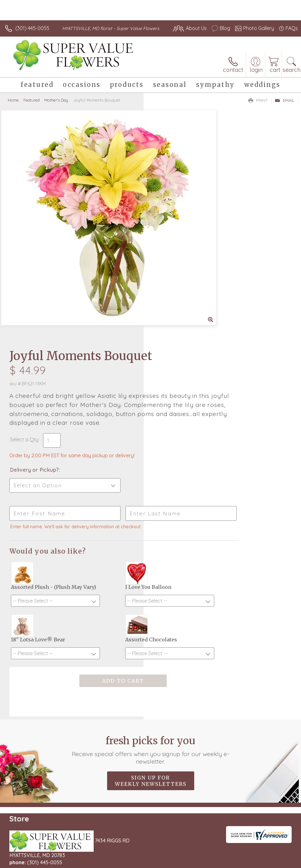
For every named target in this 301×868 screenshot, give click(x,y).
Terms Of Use (155, 861)
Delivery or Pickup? (178, 254)
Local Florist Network (236, 861)
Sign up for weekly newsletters (151, 625)
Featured (32, 106)
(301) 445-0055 (32, 28)
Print (258, 107)
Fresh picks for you (151, 594)
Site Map (275, 861)
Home (13, 106)
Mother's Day (56, 106)
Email (285, 107)
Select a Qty (168, 224)
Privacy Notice (192, 861)
